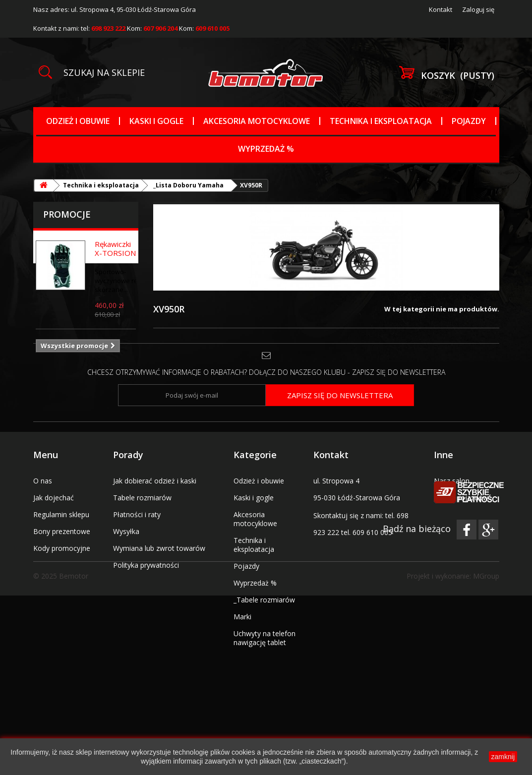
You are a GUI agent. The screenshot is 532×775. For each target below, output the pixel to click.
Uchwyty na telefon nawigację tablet (265, 670)
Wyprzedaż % (266, 149)
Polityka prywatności (146, 597)
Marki (242, 648)
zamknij (503, 757)
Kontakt (441, 9)
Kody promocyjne (62, 580)
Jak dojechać (54, 529)
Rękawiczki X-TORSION (115, 248)
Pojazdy (469, 121)
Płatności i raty (137, 546)
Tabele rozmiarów (142, 529)
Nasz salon (452, 512)
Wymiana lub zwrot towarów (159, 580)
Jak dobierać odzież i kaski (155, 512)
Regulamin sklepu (61, 546)
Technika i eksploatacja (381, 121)
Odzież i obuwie (78, 121)
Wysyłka (126, 563)
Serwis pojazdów (461, 529)
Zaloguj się (478, 9)
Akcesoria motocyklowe (257, 121)
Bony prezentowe (62, 563)
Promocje (67, 214)
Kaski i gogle (156, 121)
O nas (43, 512)
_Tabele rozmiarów (264, 631)
